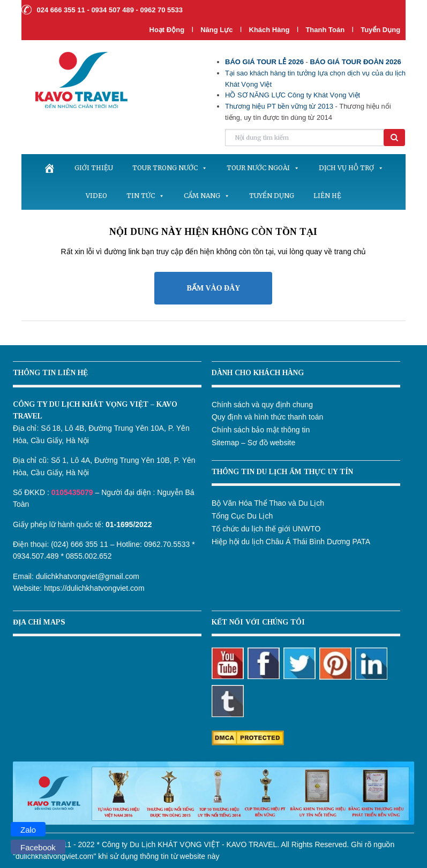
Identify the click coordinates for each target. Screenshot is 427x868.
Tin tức (145, 196)
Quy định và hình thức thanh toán (267, 417)
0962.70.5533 (167, 544)
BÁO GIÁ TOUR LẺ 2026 (264, 62)
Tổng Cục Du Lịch (242, 516)
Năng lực (216, 30)
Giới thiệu (94, 168)
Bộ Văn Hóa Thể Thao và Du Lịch (268, 503)
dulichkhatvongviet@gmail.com (88, 576)
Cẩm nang (207, 196)
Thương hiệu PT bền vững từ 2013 (279, 106)
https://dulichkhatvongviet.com (94, 588)
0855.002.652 (89, 556)
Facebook (38, 847)
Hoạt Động (167, 30)
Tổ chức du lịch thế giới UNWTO (266, 529)
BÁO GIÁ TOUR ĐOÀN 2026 (355, 62)
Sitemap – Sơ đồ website (253, 443)
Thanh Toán (326, 30)
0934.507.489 (36, 556)
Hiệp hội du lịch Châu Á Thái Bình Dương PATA (291, 542)
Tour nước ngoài (263, 168)
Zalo (28, 830)
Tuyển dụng (380, 30)
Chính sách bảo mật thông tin (261, 430)
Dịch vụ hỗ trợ (351, 168)
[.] (49, 168)
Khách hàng (269, 30)
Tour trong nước (170, 168)
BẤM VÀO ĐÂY (214, 288)
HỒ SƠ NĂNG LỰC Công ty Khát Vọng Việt (293, 95)
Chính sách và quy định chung (262, 405)
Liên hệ (327, 196)
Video (96, 196)
